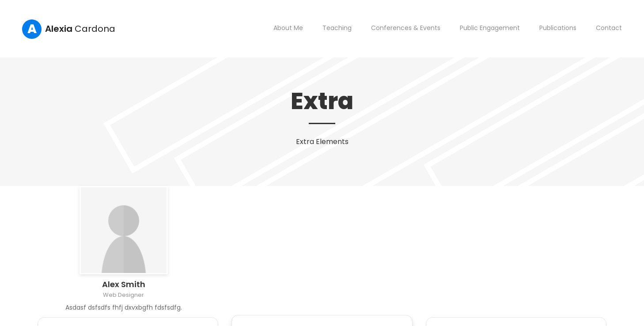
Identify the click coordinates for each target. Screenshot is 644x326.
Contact (609, 28)
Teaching (337, 28)
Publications (558, 28)
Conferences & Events (406, 28)
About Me (288, 28)
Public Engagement (490, 28)
